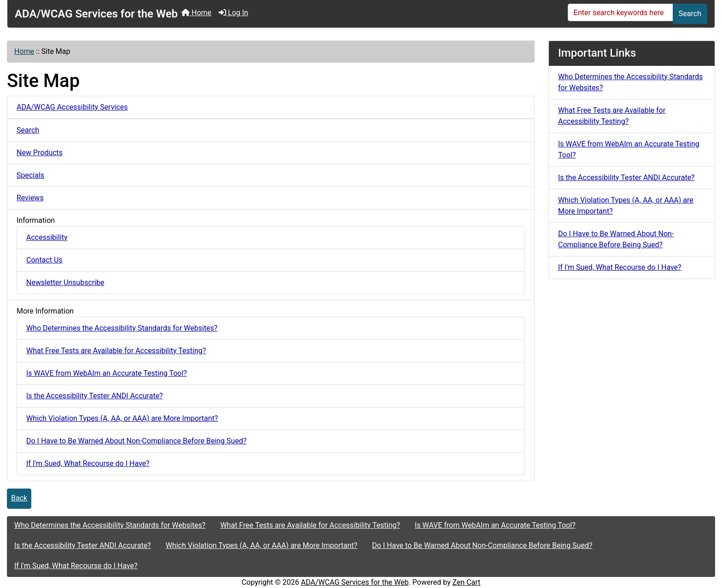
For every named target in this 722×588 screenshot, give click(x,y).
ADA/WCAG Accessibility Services (72, 107)
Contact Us (44, 260)
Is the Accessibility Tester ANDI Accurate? (95, 396)
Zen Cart (466, 582)
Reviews (30, 198)
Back (19, 498)
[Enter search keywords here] (620, 12)
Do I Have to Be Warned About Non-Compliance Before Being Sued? (136, 441)
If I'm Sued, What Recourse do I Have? (88, 463)
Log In (233, 13)
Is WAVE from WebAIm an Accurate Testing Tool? (107, 373)
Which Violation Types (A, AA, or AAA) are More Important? (122, 418)
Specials (30, 175)
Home (196, 13)
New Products (40, 153)
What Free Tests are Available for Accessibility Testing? (116, 351)
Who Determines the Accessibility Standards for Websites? (122, 328)
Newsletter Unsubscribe (65, 282)
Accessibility (47, 237)
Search (690, 14)
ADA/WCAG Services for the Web (355, 582)
